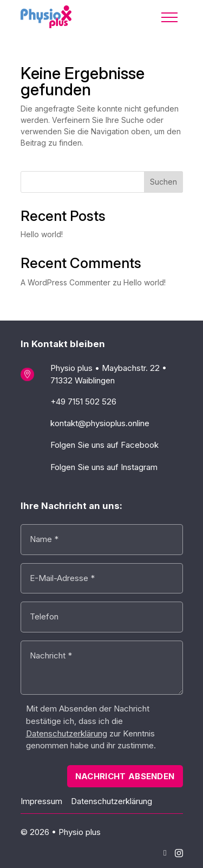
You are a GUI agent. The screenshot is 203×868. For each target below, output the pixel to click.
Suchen (163, 182)
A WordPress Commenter (66, 282)
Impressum (41, 801)
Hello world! (42, 234)
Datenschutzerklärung (112, 801)
